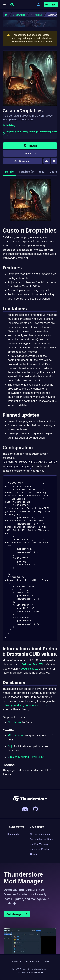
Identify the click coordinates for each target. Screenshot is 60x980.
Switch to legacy (38, 4)
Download (22, 161)
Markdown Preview (40, 850)
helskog (9, 125)
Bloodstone (14, 723)
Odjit (10, 747)
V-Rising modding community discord (25, 705)
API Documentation (40, 834)
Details (30, 153)
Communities (14, 834)
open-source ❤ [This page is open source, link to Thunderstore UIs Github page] (36, 973)
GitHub (33, 855)
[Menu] (4, 4)
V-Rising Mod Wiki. (34, 665)
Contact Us (16, 962)
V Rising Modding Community (26, 757)
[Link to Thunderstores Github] (36, 809)
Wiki (42, 172)
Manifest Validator (39, 845)
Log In (51, 5)
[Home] (12, 4)
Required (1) (26, 172)
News (47, 962)
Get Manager (17, 915)
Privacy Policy (32, 962)
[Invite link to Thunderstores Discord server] (25, 809)
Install (30, 146)
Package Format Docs (41, 839)
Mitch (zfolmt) (16, 736)
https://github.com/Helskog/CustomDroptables (30, 134)
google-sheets (29, 669)
